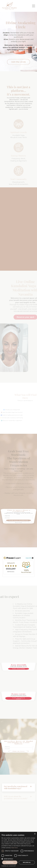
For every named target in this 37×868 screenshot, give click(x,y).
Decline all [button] (27, 862)
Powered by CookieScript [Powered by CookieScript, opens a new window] (9, 866)
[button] (18, 859)
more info (30, 558)
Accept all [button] (10, 862)
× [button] (35, 834)
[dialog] (18, 850)
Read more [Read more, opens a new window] (15, 848)
